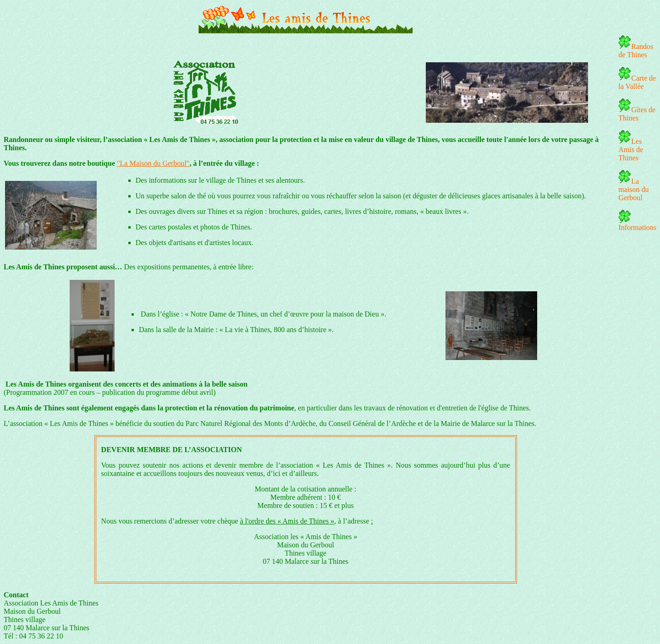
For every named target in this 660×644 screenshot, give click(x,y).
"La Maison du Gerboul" (153, 163)
